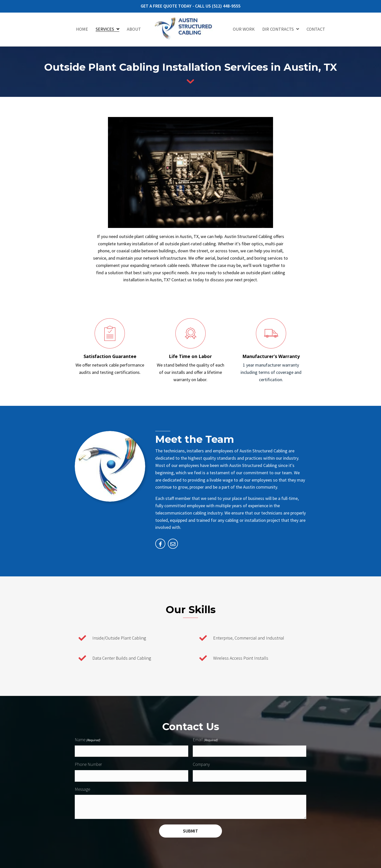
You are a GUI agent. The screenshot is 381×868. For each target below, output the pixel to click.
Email (205, 740)
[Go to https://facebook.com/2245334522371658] (160, 544)
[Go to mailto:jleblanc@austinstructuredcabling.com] (173, 544)
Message (82, 788)
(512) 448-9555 (226, 6)
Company (201, 764)
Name (87, 740)
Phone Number (88, 764)
